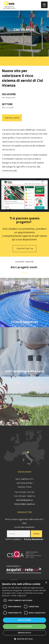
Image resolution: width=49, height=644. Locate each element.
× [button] (46, 583)
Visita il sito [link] (12, 118)
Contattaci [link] (25, 250)
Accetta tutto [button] (24, 626)
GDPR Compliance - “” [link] (25, 538)
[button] (24, 639)
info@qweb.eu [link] (27, 499)
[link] (9, 5)
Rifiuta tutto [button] (24, 633)
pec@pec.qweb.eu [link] (27, 503)
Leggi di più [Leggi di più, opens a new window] (22, 596)
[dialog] (24, 612)
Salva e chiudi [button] (25, 620)
